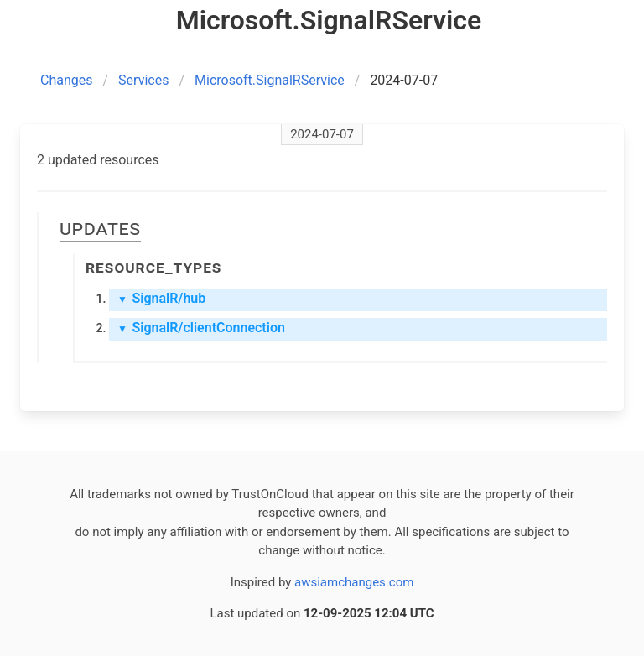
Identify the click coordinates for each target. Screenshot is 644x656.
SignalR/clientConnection (201, 328)
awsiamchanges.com (354, 582)
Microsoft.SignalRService (270, 80)
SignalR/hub (161, 298)
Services (143, 80)
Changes (67, 80)
